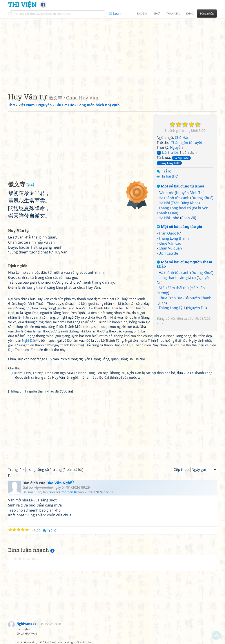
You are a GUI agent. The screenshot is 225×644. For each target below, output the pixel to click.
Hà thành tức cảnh (174, 198)
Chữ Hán (182, 138)
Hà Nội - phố (169, 218)
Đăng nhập (207, 13)
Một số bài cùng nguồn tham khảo (184, 264)
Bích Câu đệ (168, 253)
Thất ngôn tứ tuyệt (187, 143)
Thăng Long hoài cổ (175, 208)
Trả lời (167, 171)
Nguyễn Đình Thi (190, 193)
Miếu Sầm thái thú (174, 288)
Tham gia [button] (173, 13)
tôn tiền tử (179, 318)
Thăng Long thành (174, 238)
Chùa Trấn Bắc (171, 298)
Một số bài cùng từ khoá (181, 186)
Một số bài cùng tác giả (179, 227)
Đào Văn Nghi (60, 483)
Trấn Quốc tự (170, 233)
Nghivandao (26, 624)
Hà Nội (164, 203)
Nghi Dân (31, 340)
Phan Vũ (188, 218)
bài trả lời (167, 152)
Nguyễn (176, 147)
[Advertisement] (112, 52)
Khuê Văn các (170, 243)
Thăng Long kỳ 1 (172, 308)
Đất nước (166, 193)
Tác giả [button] (142, 13)
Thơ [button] (157, 13)
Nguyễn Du (196, 308)
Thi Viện (22, 4)
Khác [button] (190, 13)
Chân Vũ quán (170, 248)
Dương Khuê (202, 198)
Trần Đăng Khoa (185, 203)
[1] (13, 373)
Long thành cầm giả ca (177, 278)
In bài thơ (170, 176)
